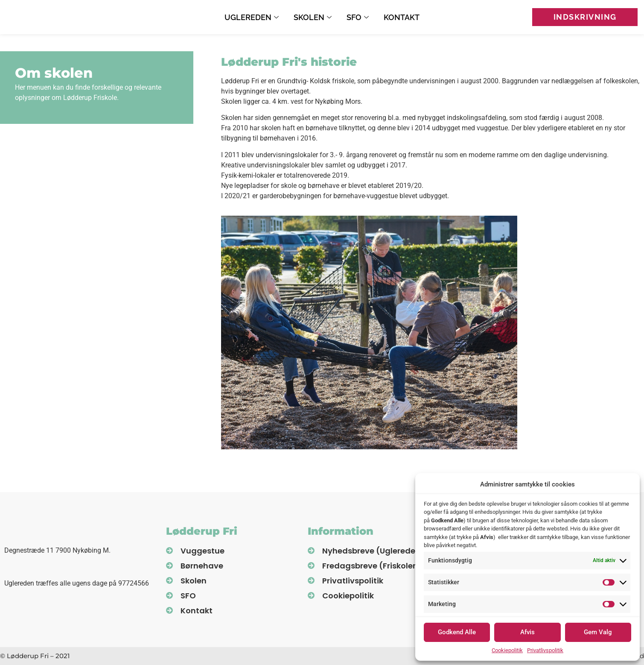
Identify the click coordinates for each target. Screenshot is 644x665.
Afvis (527, 632)
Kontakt (402, 17)
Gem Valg (598, 632)
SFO (359, 17)
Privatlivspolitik (545, 650)
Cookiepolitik (507, 650)
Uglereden (253, 17)
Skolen (314, 17)
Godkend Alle (457, 632)
